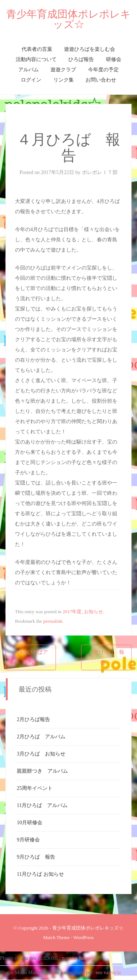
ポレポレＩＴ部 (100, 172)
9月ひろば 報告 (36, 857)
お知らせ (94, 612)
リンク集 (64, 80)
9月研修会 (28, 840)
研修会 (114, 59)
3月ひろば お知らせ (41, 754)
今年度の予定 (103, 70)
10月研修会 (30, 823)
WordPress (84, 937)
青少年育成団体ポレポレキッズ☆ (68, 19)
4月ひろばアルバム (31, 657)
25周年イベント (35, 788)
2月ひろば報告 (33, 719)
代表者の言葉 (37, 49)
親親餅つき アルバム (42, 771)
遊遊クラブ (63, 70)
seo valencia (108, 973)
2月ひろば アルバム (41, 737)
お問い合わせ (101, 80)
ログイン (31, 80)
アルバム (28, 70)
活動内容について (36, 59)
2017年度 (72, 612)
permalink (53, 621)
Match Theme (56, 937)
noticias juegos (77, 958)
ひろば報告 (81, 59)
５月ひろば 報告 (106, 657)
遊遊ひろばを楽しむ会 (90, 49)
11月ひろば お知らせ (40, 874)
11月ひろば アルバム (42, 805)
